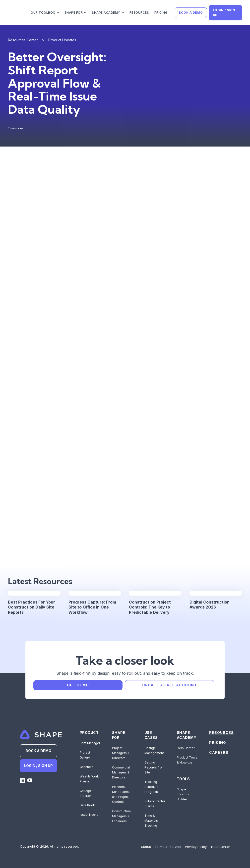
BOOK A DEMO (191, 13)
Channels (87, 767)
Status (146, 847)
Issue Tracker (90, 815)
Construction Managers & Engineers (121, 816)
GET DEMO (78, 685)
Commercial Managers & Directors (121, 772)
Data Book (87, 805)
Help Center (186, 748)
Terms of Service (168, 847)
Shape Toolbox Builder (183, 794)
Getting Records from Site (155, 767)
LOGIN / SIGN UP (224, 13)
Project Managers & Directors (121, 753)
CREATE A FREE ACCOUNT (170, 685)
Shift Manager (90, 743)
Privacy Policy (196, 847)
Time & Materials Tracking (151, 821)
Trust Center (220, 847)
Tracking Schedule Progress (151, 787)
